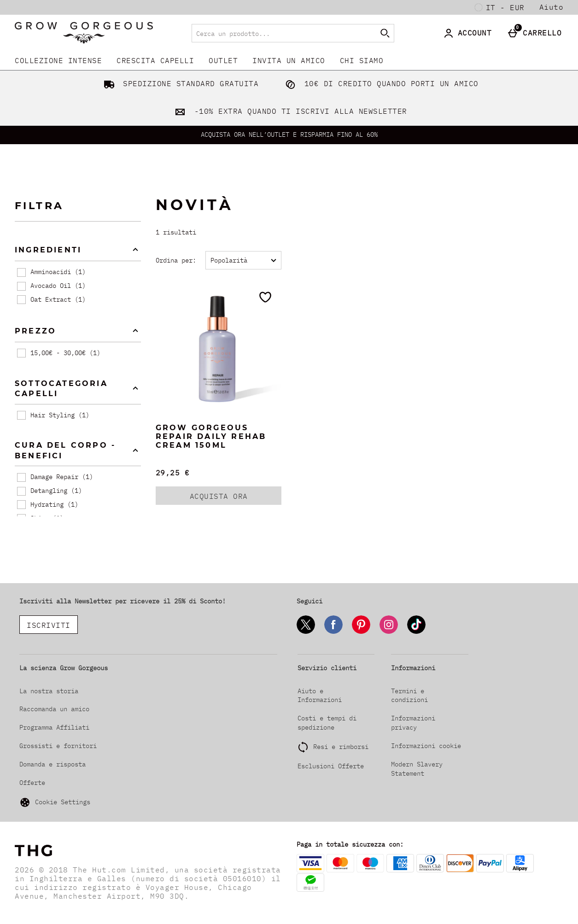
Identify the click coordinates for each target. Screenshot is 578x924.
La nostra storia (49, 691)
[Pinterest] (361, 632)
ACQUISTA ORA (231, 498)
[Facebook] (333, 632)
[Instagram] (389, 632)
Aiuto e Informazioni (320, 696)
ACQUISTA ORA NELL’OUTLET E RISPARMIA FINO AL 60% (289, 135)
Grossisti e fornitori (58, 746)
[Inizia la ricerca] (385, 33)
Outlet (223, 60)
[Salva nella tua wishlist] (265, 297)
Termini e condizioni (409, 696)
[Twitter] (306, 632)
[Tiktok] (416, 632)
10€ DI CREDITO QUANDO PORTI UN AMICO (380, 83)
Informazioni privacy (413, 723)
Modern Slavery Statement (417, 769)
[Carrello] (537, 33)
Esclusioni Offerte (331, 766)
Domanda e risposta (53, 764)
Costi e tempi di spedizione (327, 723)
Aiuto (552, 7)
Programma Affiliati (54, 727)
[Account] (469, 33)
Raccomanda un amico (54, 709)
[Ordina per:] (244, 260)
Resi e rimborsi (341, 747)
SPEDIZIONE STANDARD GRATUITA (179, 83)
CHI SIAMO (362, 60)
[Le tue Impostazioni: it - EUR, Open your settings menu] (500, 7)
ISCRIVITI (49, 625)
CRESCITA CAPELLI (155, 60)
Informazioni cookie (426, 746)
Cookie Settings (55, 802)
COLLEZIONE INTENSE (58, 60)
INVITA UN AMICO (289, 60)
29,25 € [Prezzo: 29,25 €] (173, 473)
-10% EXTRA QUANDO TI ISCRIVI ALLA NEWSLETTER (289, 111)
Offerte (32, 783)
